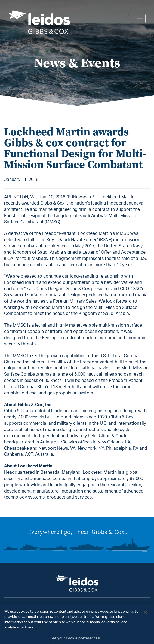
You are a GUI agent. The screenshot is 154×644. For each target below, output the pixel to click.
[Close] (145, 614)
